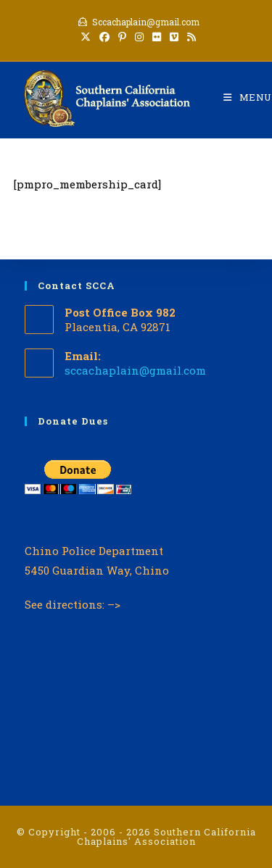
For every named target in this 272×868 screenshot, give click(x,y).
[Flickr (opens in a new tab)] (157, 37)
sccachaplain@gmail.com (135, 370)
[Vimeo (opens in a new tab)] (174, 37)
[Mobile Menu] (248, 97)
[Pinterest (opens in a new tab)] (122, 37)
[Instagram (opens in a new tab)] (139, 37)
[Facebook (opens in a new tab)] (104, 37)
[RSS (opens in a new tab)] (189, 37)
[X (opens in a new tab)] (86, 37)
